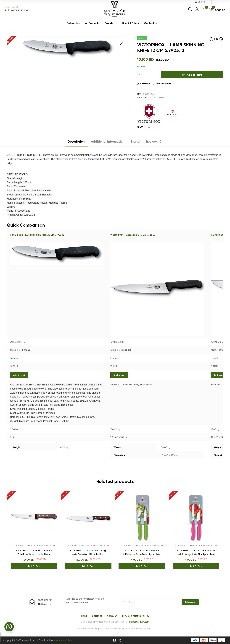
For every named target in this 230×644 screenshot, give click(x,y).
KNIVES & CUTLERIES (156, 98)
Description (76, 141)
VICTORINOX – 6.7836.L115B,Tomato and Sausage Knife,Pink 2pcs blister (196, 552)
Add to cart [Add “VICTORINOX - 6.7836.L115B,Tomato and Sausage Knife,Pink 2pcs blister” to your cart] (196, 566)
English (200, 2)
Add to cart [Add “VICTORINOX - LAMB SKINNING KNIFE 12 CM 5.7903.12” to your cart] (19, 375)
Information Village (63, 640)
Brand (135, 141)
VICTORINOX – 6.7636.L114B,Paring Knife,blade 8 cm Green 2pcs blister (142, 552)
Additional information (108, 141)
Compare (145, 84)
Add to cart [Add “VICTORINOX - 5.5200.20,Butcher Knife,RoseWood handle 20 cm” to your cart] (220, 375)
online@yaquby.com (139, 622)
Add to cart (194, 75)
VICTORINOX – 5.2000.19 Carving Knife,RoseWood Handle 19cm (88, 552)
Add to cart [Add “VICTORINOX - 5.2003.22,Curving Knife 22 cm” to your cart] (119, 375)
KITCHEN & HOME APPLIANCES (25, 545)
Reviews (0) (154, 141)
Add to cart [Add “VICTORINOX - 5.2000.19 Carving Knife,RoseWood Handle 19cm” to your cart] (88, 566)
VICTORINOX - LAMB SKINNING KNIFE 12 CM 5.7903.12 (37, 235)
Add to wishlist (163, 84)
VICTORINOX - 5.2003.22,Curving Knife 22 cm (133, 235)
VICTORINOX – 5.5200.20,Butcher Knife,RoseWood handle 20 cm (34, 552)
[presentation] (6, 637)
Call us (15, 7)
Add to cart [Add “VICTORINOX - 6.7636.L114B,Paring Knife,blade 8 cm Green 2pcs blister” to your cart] (142, 566)
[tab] (76, 143)
